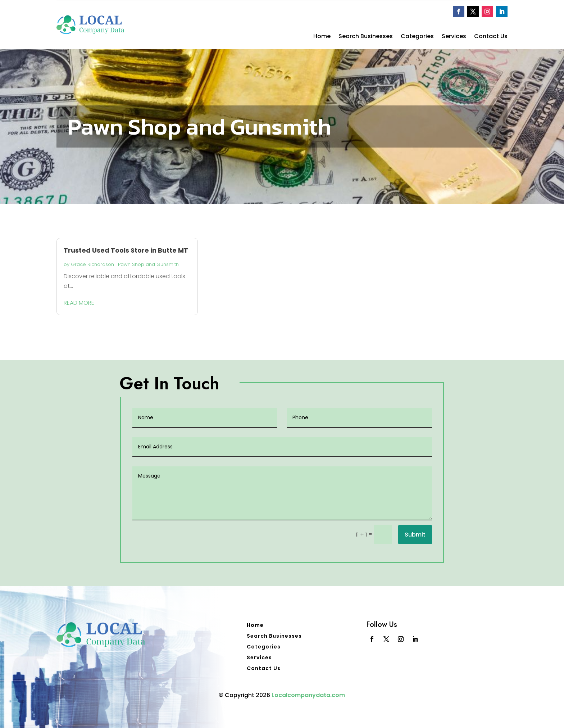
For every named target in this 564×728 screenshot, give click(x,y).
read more (79, 303)
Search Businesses (366, 37)
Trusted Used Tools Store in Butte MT (126, 250)
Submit (415, 535)
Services (454, 37)
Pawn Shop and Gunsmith (148, 264)
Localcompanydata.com (308, 695)
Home (322, 37)
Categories (417, 37)
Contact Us (491, 37)
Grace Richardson (92, 264)
